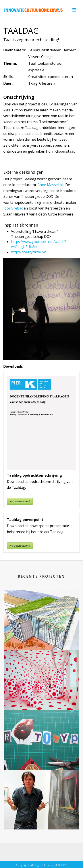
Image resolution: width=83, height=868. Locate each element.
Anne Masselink (51, 185)
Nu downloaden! (20, 501)
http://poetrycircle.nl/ (29, 252)
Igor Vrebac (13, 208)
